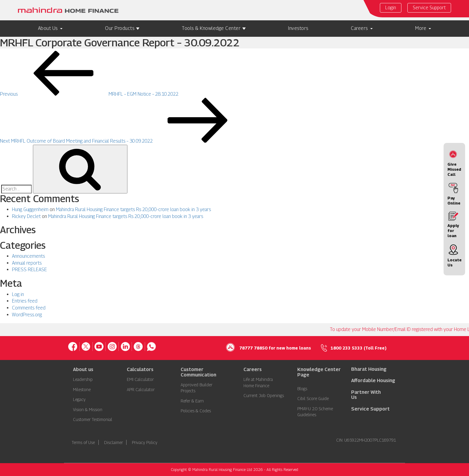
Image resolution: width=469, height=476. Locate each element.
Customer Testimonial (93, 419)
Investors (298, 28)
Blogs (302, 389)
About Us (48, 28)
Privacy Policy (145, 442)
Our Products (120, 28)
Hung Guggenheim (30, 209)
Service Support (429, 8)
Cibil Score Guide (313, 398)
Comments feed (29, 308)
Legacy (79, 399)
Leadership (83, 379)
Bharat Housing (369, 369)
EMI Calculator (140, 379)
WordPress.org (27, 315)
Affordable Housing (373, 381)
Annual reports (27, 263)
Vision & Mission (88, 409)
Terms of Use (83, 442)
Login (391, 8)
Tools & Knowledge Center (211, 28)
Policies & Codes (196, 411)
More (421, 28)
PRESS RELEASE (29, 270)
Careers (359, 28)
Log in (18, 294)
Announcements (28, 256)
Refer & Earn (192, 401)
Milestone (82, 389)
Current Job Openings (264, 395)
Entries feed (25, 301)
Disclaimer (114, 442)
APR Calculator (141, 389)
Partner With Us (366, 395)
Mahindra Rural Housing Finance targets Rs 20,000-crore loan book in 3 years (133, 209)
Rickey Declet (26, 216)
